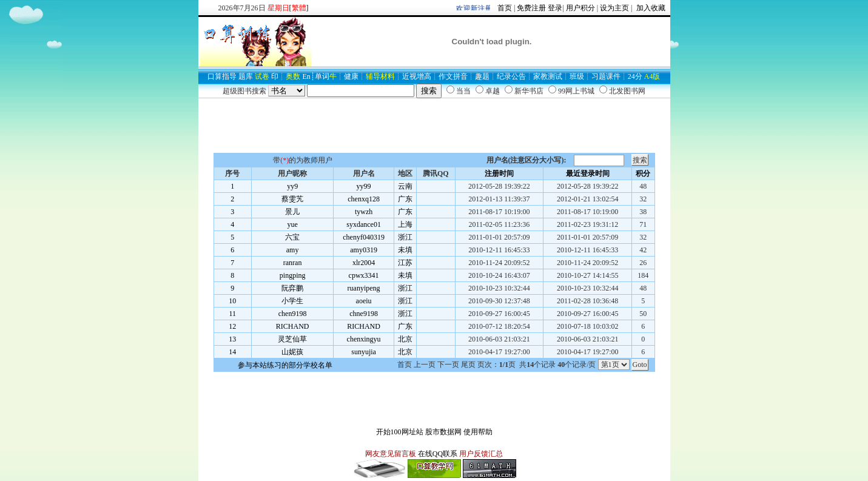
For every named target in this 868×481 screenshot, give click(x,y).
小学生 (292, 301)
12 (232, 326)
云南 (405, 186)
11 (232, 314)
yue (292, 224)
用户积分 (580, 8)
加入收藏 (650, 8)
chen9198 (293, 314)
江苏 (405, 263)
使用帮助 (478, 432)
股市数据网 (443, 432)
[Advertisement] (434, 126)
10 (232, 301)
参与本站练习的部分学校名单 (285, 365)
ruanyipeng (364, 288)
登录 (555, 8)
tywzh (364, 212)
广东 (405, 199)
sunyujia (364, 352)
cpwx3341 (364, 275)
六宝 (292, 237)
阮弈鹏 (292, 288)
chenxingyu (364, 339)
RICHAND (293, 326)
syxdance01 (364, 224)
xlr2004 (364, 263)
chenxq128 (364, 199)
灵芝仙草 (292, 339)
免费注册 (531, 8)
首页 (505, 8)
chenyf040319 (364, 237)
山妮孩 (292, 352)
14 (232, 352)
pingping (293, 275)
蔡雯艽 (292, 199)
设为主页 (614, 8)
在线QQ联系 (438, 454)
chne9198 (364, 314)
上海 (405, 224)
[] (299, 8)
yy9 (292, 186)
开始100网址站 (400, 432)
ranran (293, 263)
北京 (405, 339)
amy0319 (364, 250)
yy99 (364, 186)
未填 (405, 250)
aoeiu (364, 301)
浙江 (405, 237)
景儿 (292, 212)
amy (293, 250)
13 (232, 339)
